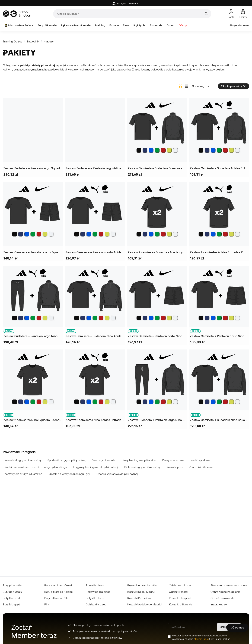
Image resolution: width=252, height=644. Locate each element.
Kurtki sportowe (200, 460)
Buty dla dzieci (95, 585)
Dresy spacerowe (173, 460)
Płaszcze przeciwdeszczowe (229, 585)
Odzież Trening (178, 592)
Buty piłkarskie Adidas (58, 592)
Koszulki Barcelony (139, 598)
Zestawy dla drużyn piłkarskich (23, 474)
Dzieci (171, 25)
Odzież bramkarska (223, 598)
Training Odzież (12, 41)
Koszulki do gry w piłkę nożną (23, 460)
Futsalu (114, 25)
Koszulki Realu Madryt (141, 592)
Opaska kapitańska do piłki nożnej (117, 474)
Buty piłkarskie (47, 25)
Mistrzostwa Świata (19, 25)
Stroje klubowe (239, 25)
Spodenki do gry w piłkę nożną (66, 460)
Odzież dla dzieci (96, 604)
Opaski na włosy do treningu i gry (69, 474)
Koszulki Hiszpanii (180, 598)
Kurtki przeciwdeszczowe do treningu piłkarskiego (36, 467)
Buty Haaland (11, 598)
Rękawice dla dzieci (98, 592)
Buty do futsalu (12, 592)
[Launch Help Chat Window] (237, 628)
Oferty (183, 25)
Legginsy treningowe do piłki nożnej (95, 467)
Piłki (47, 604)
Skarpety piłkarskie (104, 460)
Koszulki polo (175, 467)
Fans (126, 25)
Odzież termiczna (180, 585)
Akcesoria (156, 25)
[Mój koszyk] (243, 14)
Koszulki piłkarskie (181, 604)
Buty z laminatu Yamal (58, 585)
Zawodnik (33, 41)
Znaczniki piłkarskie (201, 467)
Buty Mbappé (12, 604)
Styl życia (139, 25)
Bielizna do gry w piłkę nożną (142, 467)
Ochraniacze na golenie (226, 592)
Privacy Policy (202, 639)
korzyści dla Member (126, 3)
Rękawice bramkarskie (76, 25)
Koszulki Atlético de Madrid (144, 604)
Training (100, 25)
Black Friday (219, 604)
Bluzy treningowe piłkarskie (139, 460)
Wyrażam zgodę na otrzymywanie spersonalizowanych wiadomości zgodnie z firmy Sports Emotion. (201, 637)
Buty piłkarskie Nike (57, 598)
